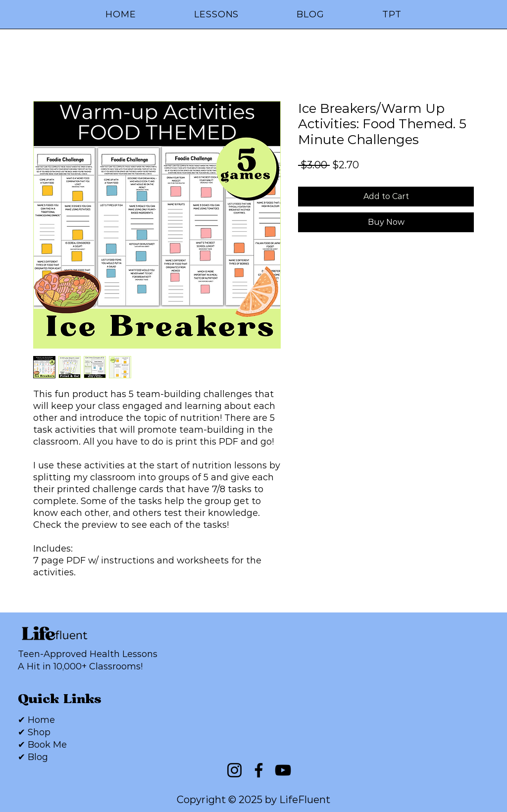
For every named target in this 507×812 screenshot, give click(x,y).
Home (41, 720)
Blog (38, 757)
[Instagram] (234, 770)
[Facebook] (259, 770)
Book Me (47, 745)
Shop (39, 732)
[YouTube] (283, 770)
